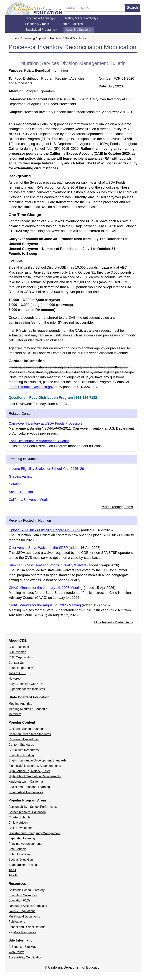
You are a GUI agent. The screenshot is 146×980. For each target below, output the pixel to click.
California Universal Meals (29, 500)
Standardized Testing (23, 865)
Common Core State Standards (30, 734)
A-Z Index (15, 947)
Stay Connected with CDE (26, 684)
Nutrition (56, 38)
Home (15, 38)
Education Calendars (23, 895)
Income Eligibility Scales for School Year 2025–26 (46, 469)
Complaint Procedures (24, 739)
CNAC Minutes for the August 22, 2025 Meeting (45, 605)
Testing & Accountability (81, 18)
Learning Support (79, 30)
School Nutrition (21, 492)
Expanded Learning (22, 838)
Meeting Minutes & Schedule (28, 709)
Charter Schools (19, 817)
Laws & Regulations (22, 911)
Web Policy (16, 952)
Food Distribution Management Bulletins (39, 441)
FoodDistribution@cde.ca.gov (31, 387)
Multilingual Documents (24, 916)
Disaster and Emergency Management (35, 833)
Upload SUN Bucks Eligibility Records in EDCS (44, 530)
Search (132, 8)
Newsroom (16, 679)
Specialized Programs (41, 30)
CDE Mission (17, 652)
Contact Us (16, 663)
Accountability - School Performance (33, 807)
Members (15, 714)
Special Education (21, 860)
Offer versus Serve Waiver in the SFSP (38, 548)
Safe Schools (17, 849)
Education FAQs (20, 900)
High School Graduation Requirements (35, 776)
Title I (12, 870)
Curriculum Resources (24, 750)
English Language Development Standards (37, 760)
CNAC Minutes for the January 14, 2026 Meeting (46, 588)
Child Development (21, 828)
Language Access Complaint (28, 906)
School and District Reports (27, 927)
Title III (13, 875)
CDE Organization (21, 657)
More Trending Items (117, 507)
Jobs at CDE (17, 673)
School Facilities (20, 854)
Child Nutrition (18, 823)
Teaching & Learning (40, 18)
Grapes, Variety (21, 476)
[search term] (94, 8)
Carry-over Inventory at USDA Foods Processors (46, 424)
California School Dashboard (28, 729)
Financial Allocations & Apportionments (35, 766)
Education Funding (21, 755)
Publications (17, 922)
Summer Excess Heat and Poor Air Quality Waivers (48, 565)
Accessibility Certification (25, 957)
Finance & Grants (38, 24)
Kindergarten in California (26, 782)
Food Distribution (76, 38)
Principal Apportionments (25, 844)
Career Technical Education (27, 812)
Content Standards (21, 745)
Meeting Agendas (20, 704)
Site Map (31, 947)
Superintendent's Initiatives (27, 689)
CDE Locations (19, 647)
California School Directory (27, 890)
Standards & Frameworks (26, 792)
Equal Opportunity (21, 668)
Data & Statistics (73, 24)
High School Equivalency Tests (29, 771)
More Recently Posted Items (114, 622)
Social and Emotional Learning (29, 787)
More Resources (25, 932)
